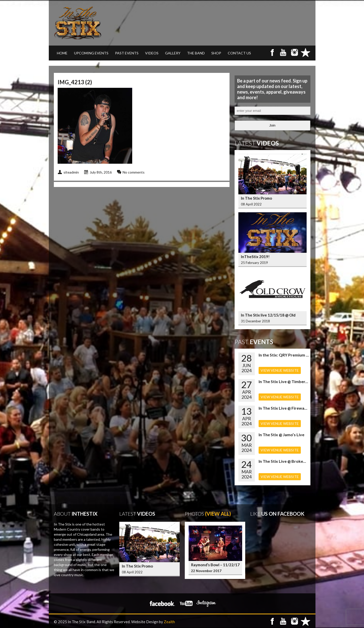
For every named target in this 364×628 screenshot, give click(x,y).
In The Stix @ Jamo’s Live (281, 435)
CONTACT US (239, 53)
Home (62, 53)
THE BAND (196, 53)
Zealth (169, 622)
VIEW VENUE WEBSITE (280, 370)
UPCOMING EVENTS (91, 53)
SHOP (216, 53)
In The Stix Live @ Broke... (282, 461)
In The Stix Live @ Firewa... (283, 408)
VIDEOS (152, 53)
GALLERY (173, 53)
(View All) (218, 514)
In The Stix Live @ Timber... (283, 381)
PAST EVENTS (127, 53)
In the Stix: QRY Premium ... (284, 355)
